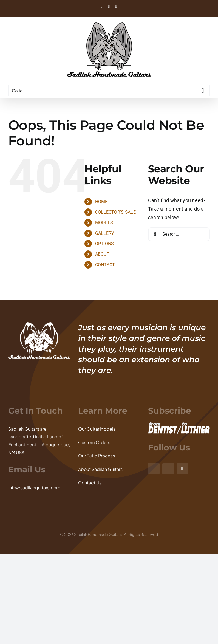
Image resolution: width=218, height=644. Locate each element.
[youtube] (182, 469)
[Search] (155, 234)
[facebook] (168, 469)
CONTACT (105, 265)
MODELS (104, 223)
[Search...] (179, 234)
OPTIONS (105, 244)
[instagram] (154, 469)
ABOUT (102, 254)
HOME (101, 202)
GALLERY (105, 233)
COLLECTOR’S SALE (115, 212)
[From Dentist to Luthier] (179, 424)
